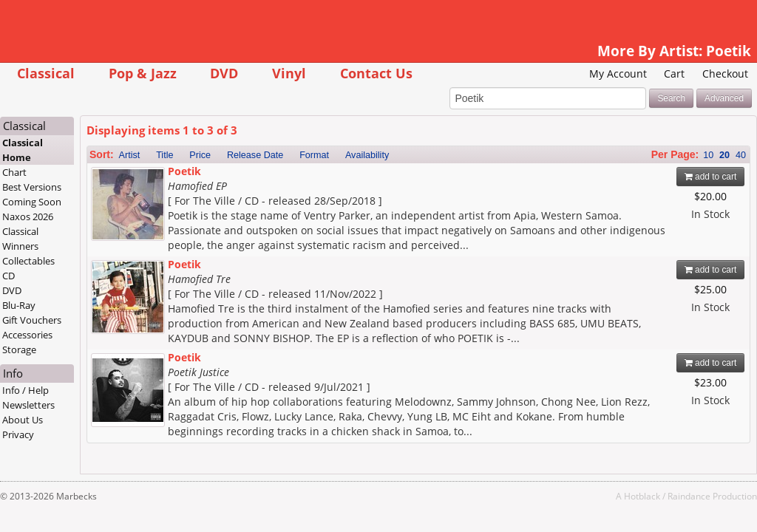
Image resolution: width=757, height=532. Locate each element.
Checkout (725, 74)
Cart (674, 74)
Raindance (689, 496)
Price (200, 155)
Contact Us (376, 73)
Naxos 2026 (28, 216)
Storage (19, 349)
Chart (14, 172)
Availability (367, 155)
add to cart (711, 177)
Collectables (28, 261)
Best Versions (32, 187)
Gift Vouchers (32, 320)
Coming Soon (32, 202)
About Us (23, 420)
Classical (46, 73)
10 (708, 155)
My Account (618, 74)
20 (724, 155)
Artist (130, 155)
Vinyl (289, 73)
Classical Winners (20, 239)
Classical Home (23, 150)
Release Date (255, 155)
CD (9, 276)
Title (164, 155)
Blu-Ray (19, 305)
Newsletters (28, 405)
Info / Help (26, 390)
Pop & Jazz (143, 73)
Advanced (724, 98)
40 (741, 155)
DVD (224, 73)
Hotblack (642, 496)
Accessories (27, 335)
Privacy (18, 434)
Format (314, 155)
